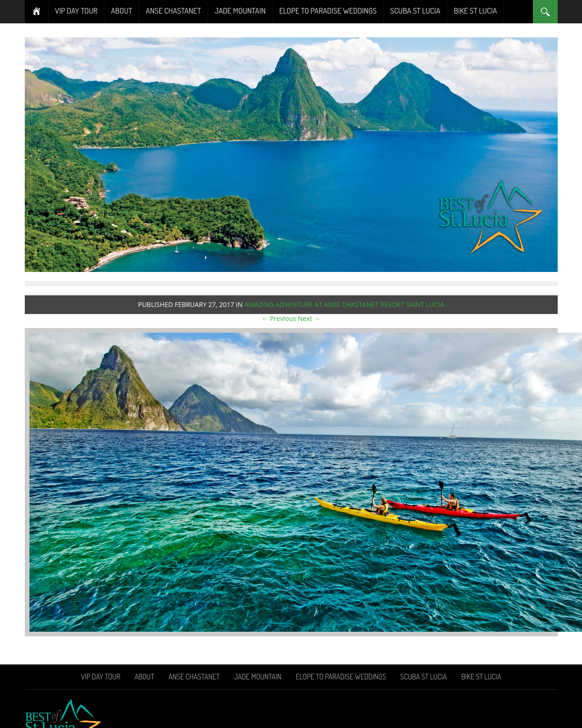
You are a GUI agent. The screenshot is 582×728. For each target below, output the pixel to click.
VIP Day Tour (76, 11)
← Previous (279, 318)
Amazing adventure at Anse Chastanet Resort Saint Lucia (344, 304)
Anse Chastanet (173, 11)
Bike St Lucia (475, 11)
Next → (309, 318)
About (121, 11)
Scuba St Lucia (415, 11)
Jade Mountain (240, 11)
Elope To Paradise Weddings (328, 11)
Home (37, 12)
